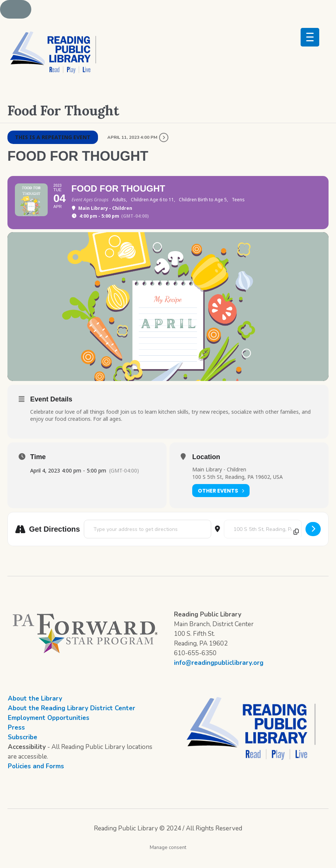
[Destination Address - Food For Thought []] (263, 543)
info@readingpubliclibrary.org (219, 677)
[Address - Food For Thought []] (148, 543)
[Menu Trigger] (310, 37)
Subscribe (23, 751)
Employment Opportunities (49, 732)
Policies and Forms (36, 780)
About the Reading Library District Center (72, 722)
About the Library (35, 712)
